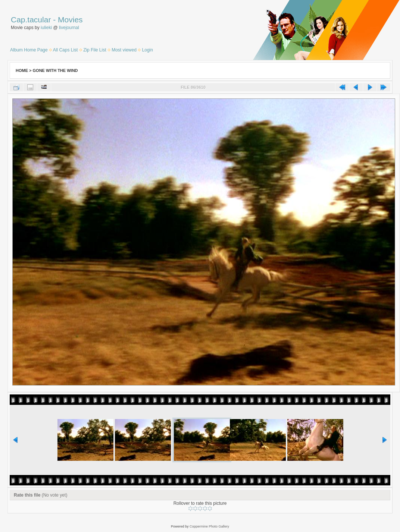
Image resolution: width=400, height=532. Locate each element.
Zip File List (95, 50)
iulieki (46, 28)
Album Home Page (29, 50)
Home (22, 70)
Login (148, 50)
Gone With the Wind (55, 70)
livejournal (69, 28)
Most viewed (124, 50)
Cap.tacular (31, 20)
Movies (70, 20)
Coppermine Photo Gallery (209, 526)
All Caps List (65, 50)
